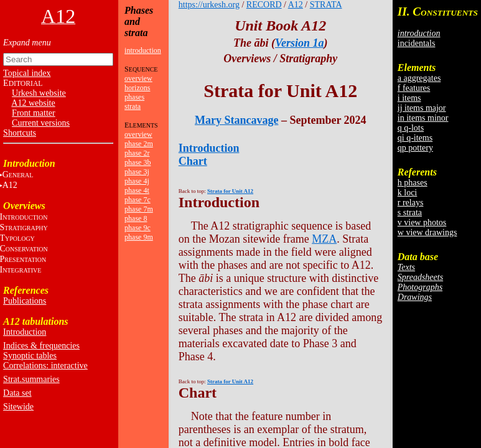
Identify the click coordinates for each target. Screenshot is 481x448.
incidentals (417, 43)
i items (409, 98)
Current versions (41, 123)
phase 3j (137, 172)
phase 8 (136, 218)
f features (414, 88)
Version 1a (300, 43)
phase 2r (137, 153)
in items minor (423, 118)
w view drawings (427, 232)
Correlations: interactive (45, 366)
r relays (411, 203)
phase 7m (139, 209)
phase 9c (138, 228)
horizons (137, 88)
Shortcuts (20, 133)
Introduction (25, 332)
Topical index (27, 73)
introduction (143, 50)
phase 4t (137, 190)
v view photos (422, 222)
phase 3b (138, 162)
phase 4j (137, 181)
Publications (25, 301)
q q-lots (411, 128)
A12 (296, 5)
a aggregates (419, 78)
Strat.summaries (31, 379)
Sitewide (18, 407)
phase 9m (139, 237)
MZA (324, 239)
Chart (193, 161)
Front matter (34, 113)
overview (138, 78)
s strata (410, 212)
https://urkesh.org (209, 5)
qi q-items (415, 138)
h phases (413, 183)
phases (134, 97)
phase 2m (139, 144)
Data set (17, 393)
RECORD (264, 5)
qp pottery (415, 148)
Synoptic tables (30, 356)
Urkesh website (39, 93)
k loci (408, 193)
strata (133, 106)
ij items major (422, 108)
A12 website (33, 103)
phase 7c (138, 200)
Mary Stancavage (236, 120)
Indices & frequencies (41, 346)
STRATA (326, 5)
